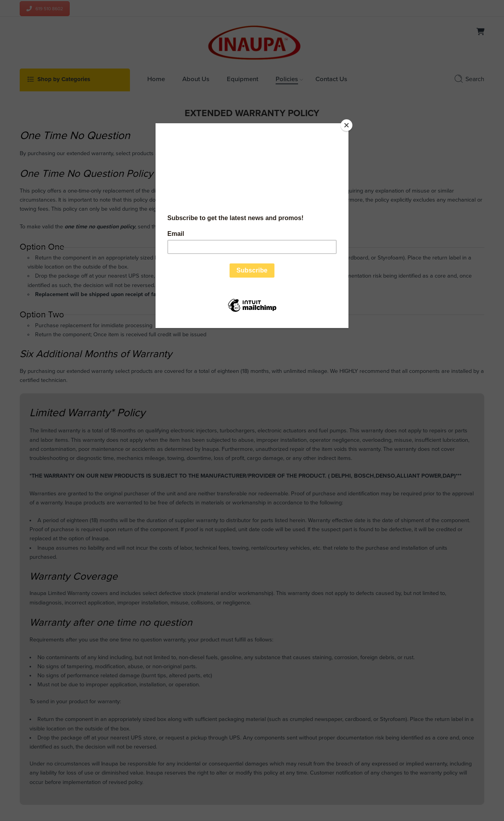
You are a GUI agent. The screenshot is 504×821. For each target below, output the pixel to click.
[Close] (346, 125)
